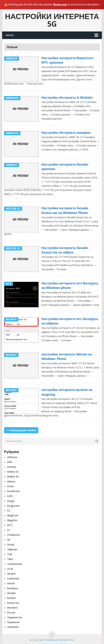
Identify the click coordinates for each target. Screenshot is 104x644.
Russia (11, 545)
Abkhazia (12, 457)
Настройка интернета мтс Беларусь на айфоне (70, 321)
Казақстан (13, 603)
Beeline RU (13, 477)
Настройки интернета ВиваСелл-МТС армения (68, 60)
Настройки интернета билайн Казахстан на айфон (65, 250)
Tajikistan (12, 549)
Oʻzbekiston (14, 535)
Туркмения (13, 622)
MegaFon (12, 520)
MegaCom (13, 515)
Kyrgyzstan (13, 506)
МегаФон (12, 608)
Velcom (11, 583)
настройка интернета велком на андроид (67, 392)
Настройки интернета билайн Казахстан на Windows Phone (65, 210)
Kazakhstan (14, 491)
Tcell (10, 554)
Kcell (10, 496)
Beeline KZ (13, 472)
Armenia (12, 467)
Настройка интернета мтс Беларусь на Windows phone (70, 286)
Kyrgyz (11, 501)
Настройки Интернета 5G (52, 20)
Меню (10, 35)
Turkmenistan (15, 564)
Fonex (10, 486)
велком (11, 598)
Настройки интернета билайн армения (65, 167)
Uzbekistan (13, 579)
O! (8, 530)
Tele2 (10, 559)
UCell (10, 569)
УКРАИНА (13, 627)
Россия (11, 613)
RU (9, 540)
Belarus (11, 481)
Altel (10, 462)
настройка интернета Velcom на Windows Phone (67, 357)
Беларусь (13, 588)
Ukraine (11, 574)
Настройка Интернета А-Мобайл (67, 98)
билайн (11, 593)
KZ (9, 511)
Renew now (60, 4)
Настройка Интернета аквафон (66, 133)
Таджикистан (15, 617)
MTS (10, 525)
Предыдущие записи (21, 430)
